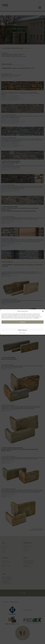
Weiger (22, 326)
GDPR (21, 333)
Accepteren (23, 322)
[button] (43, 311)
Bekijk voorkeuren (22, 330)
